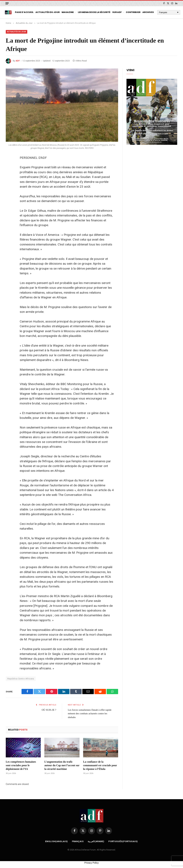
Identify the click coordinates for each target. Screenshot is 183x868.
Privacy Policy (91, 863)
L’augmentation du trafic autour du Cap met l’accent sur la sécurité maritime (62, 765)
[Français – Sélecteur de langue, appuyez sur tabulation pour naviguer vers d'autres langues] (169, 12)
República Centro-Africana (21, 679)
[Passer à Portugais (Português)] (123, 841)
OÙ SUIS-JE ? (49, 710)
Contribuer (133, 12)
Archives (148, 12)
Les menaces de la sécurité (94, 12)
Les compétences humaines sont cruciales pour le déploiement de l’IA (21, 765)
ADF (18, 61)
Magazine (68, 12)
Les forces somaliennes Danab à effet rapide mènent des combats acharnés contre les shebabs (90, 714)
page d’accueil (24, 12)
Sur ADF (117, 12)
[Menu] (7, 3)
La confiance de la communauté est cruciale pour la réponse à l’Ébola (100, 765)
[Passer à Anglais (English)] (57, 841)
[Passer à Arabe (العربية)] (96, 841)
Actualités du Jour (48, 12)
